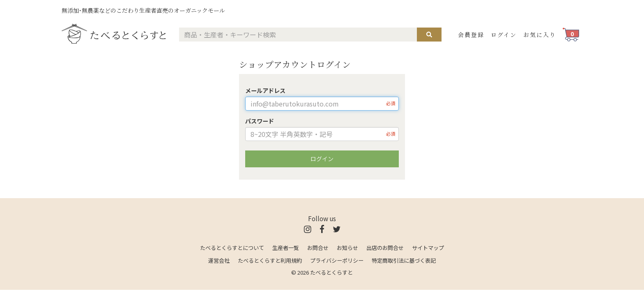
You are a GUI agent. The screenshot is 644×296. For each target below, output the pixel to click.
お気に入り (540, 35)
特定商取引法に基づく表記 (404, 260)
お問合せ (318, 248)
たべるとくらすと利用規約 (270, 260)
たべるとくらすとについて (232, 248)
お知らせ (347, 248)
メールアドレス (265, 90)
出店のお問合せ (385, 248)
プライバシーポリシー (337, 260)
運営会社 (219, 260)
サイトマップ (428, 248)
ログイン (504, 35)
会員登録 (471, 35)
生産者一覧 (286, 248)
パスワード (260, 121)
